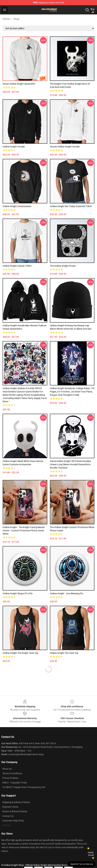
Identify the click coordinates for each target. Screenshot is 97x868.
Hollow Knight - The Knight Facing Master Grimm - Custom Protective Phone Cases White (24, 531)
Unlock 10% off (91, 854)
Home (6, 19)
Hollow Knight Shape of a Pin (18, 593)
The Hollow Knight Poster (63, 266)
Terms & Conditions (12, 773)
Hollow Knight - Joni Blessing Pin (67, 593)
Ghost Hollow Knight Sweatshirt (19, 84)
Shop (16, 19)
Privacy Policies (10, 778)
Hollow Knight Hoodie (14, 147)
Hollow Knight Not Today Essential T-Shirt (71, 206)
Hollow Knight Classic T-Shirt (17, 266)
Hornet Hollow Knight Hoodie (65, 147)
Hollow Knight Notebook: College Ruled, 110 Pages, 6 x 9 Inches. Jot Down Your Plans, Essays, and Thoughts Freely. (72, 392)
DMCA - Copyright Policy (15, 783)
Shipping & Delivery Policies (16, 802)
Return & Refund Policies (15, 811)
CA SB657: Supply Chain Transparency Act (24, 787)
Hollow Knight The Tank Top (64, 653)
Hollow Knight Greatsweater (17, 206)
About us (7, 769)
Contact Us (8, 816)
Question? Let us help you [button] (82, 864)
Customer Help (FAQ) (13, 821)
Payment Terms (10, 807)
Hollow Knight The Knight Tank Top (20, 653)
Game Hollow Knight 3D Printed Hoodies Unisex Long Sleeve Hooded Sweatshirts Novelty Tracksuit (70, 464)
